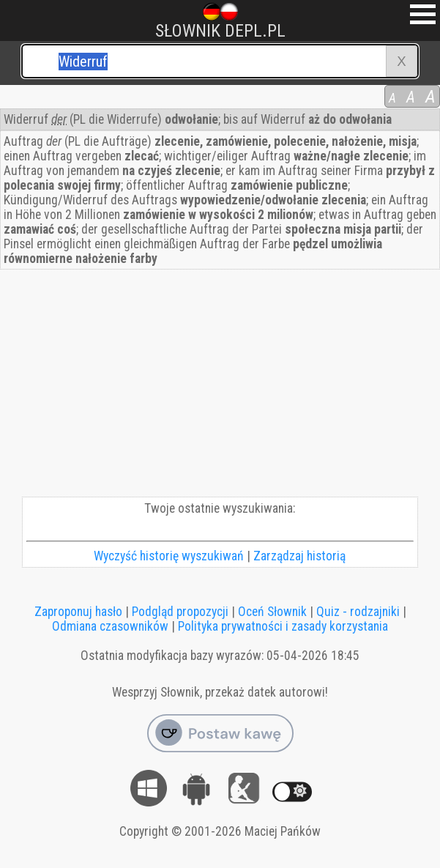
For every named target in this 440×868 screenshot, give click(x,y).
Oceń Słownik (272, 612)
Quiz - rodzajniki (358, 612)
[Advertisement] (220, 387)
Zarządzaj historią (299, 556)
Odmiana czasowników (110, 626)
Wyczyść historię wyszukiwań (169, 556)
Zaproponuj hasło (78, 612)
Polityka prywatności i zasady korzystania (283, 626)
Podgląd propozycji (180, 612)
